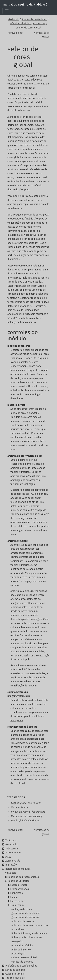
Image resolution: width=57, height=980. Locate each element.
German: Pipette (20, 807)
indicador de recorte (23, 921)
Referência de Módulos (34, 20)
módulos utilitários (20, 23)
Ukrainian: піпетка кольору (27, 816)
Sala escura (12, 849)
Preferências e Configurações (21, 966)
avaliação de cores (22, 909)
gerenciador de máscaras (25, 917)
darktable (14, 20)
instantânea (18, 929)
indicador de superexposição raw (30, 925)
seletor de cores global (24, 958)
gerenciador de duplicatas (26, 913)
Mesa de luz (12, 844)
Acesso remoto (13, 853)
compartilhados (20, 889)
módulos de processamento (24, 877)
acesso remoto (19, 885)
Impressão (11, 865)
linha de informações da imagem (29, 933)
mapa (14, 897)
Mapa (8, 857)
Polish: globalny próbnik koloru (28, 812)
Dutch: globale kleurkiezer (25, 821)
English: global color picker (26, 803)
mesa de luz (18, 901)
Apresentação (13, 861)
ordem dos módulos (22, 945)
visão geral (11, 873)
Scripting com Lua (15, 970)
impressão (17, 893)
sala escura (39, 23)
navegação (17, 942)
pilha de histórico (21, 950)
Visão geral (11, 840)
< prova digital (15, 33)
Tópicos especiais (15, 978)
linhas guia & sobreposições (27, 937)
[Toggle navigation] (7, 11)
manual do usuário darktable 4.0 (25, 4)
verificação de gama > (42, 35)
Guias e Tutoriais (14, 974)
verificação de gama (22, 962)
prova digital (18, 954)
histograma (17, 720)
